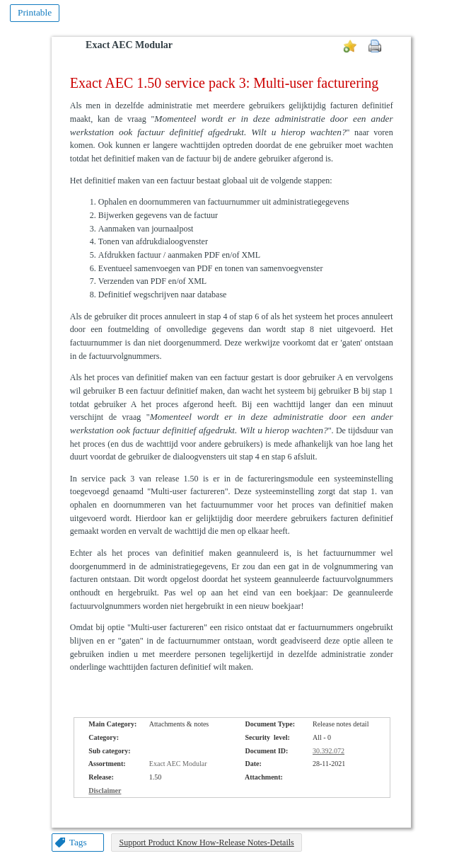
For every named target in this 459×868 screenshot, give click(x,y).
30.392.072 (329, 751)
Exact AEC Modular (129, 45)
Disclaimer (105, 790)
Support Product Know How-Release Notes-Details (206, 843)
